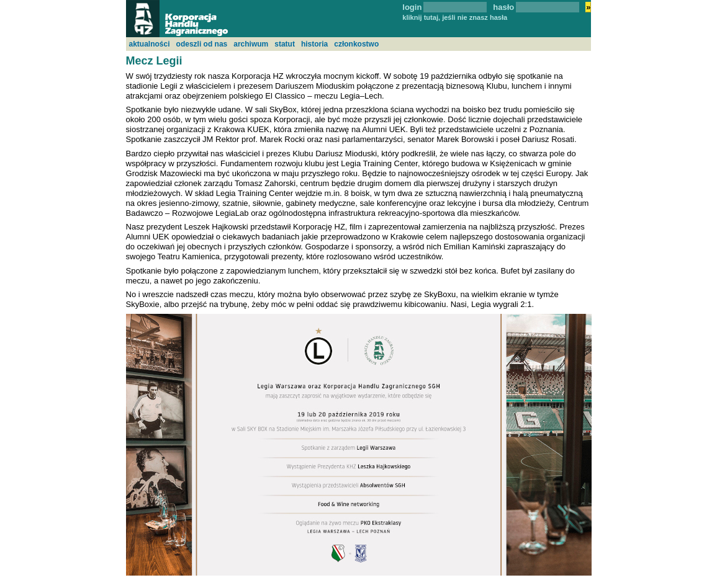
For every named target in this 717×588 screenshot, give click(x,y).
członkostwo (356, 44)
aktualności (150, 44)
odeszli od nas (202, 44)
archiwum (251, 44)
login (412, 7)
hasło (503, 7)
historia (314, 44)
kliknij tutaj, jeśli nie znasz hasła (455, 17)
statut (285, 44)
